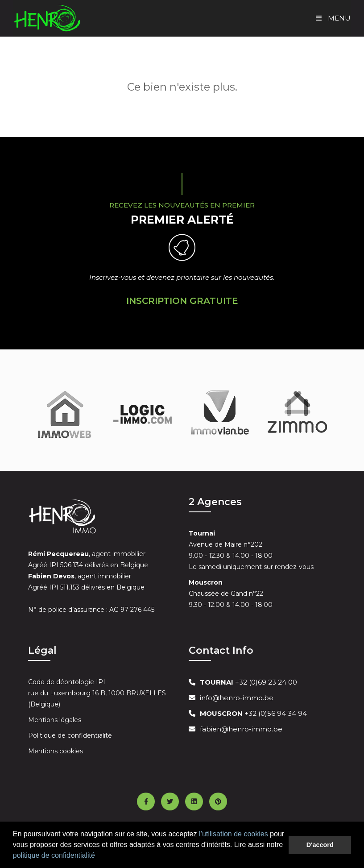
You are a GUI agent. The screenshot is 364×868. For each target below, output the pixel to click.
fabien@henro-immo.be (241, 729)
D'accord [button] (320, 845)
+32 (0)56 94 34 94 (253, 713)
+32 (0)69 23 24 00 (248, 682)
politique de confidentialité (54, 855)
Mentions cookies (56, 751)
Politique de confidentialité (70, 735)
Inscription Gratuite (182, 301)
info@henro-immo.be (237, 698)
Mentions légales (55, 720)
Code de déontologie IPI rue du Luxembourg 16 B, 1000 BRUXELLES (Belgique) (97, 693)
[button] (98, 856)
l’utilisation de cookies (234, 834)
